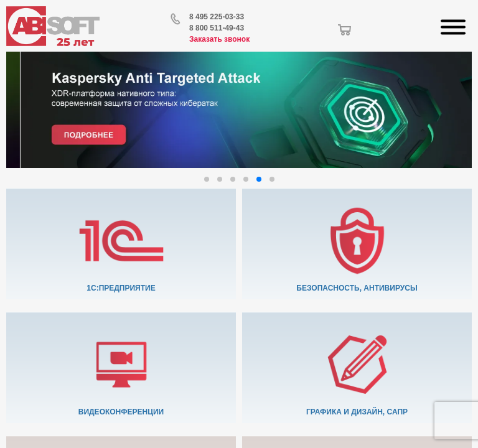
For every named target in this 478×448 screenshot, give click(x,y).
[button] (207, 179)
